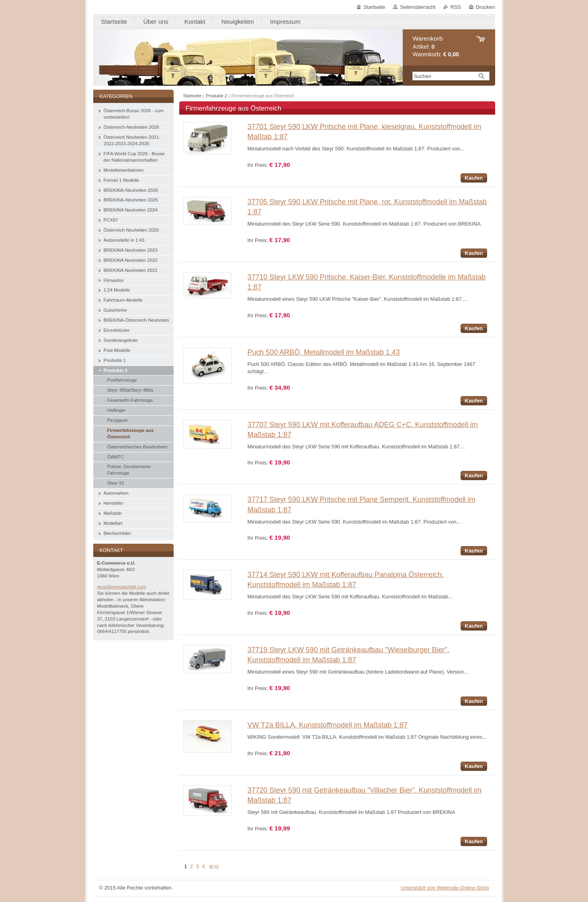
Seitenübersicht (418, 7)
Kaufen (474, 178)
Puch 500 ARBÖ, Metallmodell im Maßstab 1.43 (324, 352)
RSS (456, 7)
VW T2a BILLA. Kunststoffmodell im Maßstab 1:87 (328, 725)
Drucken (486, 7)
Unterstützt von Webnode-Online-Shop (445, 888)
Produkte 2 (216, 96)
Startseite (374, 7)
